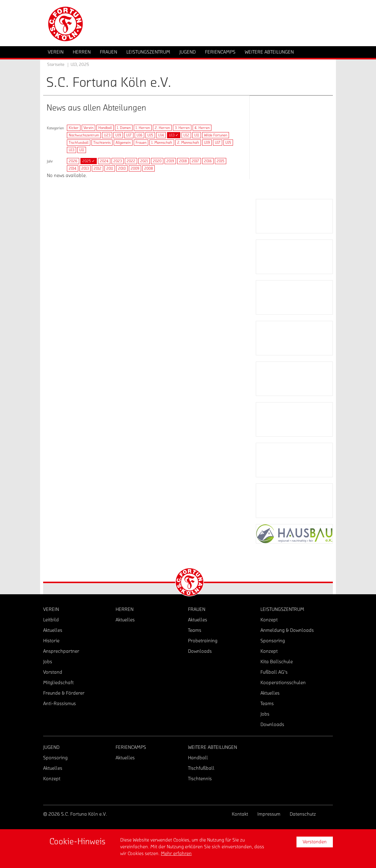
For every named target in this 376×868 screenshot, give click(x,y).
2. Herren (162, 128)
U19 (118, 135)
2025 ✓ (89, 161)
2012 (98, 168)
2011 (110, 168)
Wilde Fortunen (216, 135)
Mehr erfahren (176, 854)
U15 (150, 135)
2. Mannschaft (188, 143)
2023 (118, 161)
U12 (186, 135)
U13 (72, 150)
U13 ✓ (174, 135)
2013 (85, 168)
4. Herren (202, 128)
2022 (131, 161)
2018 (183, 161)
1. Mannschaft (162, 143)
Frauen (141, 143)
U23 (107, 135)
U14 (161, 135)
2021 (144, 161)
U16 (139, 135)
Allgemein (123, 143)
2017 (195, 161)
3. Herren (182, 128)
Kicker (74, 128)
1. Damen (124, 128)
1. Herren (143, 128)
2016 (208, 161)
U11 (197, 135)
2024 (104, 161)
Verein (88, 128)
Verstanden (315, 842)
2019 (170, 161)
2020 (157, 161)
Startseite (56, 65)
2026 (73, 161)
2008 (149, 168)
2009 (135, 168)
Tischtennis (102, 143)
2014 (73, 168)
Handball (105, 128)
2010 (122, 168)
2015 (221, 161)
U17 (129, 135)
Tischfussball (79, 143)
